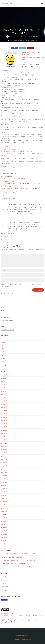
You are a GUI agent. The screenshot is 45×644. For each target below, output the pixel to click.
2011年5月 (4, 391)
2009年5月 (4, 463)
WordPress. (28, 640)
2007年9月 (4, 528)
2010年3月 (4, 430)
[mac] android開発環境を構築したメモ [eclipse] (13, 564)
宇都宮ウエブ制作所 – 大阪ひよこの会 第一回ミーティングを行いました (20, 184)
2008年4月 (4, 505)
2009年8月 (4, 453)
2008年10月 (4, 485)
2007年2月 (4, 534)
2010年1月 (4, 437)
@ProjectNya (4, 176)
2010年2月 (4, 433)
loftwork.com (5, 587)
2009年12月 (4, 440)
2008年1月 (4, 515)
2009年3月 (4, 469)
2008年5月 (4, 502)
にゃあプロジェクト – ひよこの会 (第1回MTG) (13, 178)
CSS (2, 345)
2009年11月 (4, 443)
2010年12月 (4, 401)
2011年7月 (4, 385)
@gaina (3, 187)
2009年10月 (4, 446)
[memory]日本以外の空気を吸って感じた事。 (13, 557)
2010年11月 (4, 404)
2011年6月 (4, 388)
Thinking (4, 365)
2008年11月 (4, 482)
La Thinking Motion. (7, 3)
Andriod (3, 342)
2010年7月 (4, 417)
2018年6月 (4, 378)
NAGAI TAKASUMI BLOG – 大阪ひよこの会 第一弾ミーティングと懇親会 (20, 189)
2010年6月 (4, 420)
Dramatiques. (5, 580)
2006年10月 (4, 544)
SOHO (3, 358)
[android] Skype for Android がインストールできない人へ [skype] (18, 560)
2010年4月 (4, 427)
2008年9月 (4, 489)
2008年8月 (4, 492)
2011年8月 (4, 381)
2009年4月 (4, 466)
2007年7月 (4, 531)
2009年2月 (4, 472)
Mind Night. (4, 590)
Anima (22, 640)
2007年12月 (4, 518)
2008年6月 (4, 498)
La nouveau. (4, 583)
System (3, 362)
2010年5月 (4, 424)
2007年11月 (4, 521)
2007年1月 (4, 537)
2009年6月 (4, 459)
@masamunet (5, 182)
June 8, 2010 (30, 214)
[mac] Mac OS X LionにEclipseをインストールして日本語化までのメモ (19, 567)
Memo (3, 355)
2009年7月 (4, 456)
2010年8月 (4, 414)
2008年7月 (4, 495)
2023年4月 (4, 375)
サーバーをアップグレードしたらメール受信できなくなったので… (18, 554)
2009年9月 (4, 450)
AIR (2, 339)
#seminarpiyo (27, 212)
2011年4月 (4, 394)
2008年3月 (4, 508)
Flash (3, 352)
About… (3, 310)
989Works (4, 577)
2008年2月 (4, 511)
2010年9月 (4, 411)
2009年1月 (4, 476)
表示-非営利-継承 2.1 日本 (8, 614)
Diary (3, 349)
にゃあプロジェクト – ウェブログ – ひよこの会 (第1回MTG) (17, 151)
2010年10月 (4, 407)
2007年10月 (4, 524)
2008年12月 (4, 479)
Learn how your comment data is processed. (32, 294)
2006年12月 (4, 541)
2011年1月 (4, 398)
